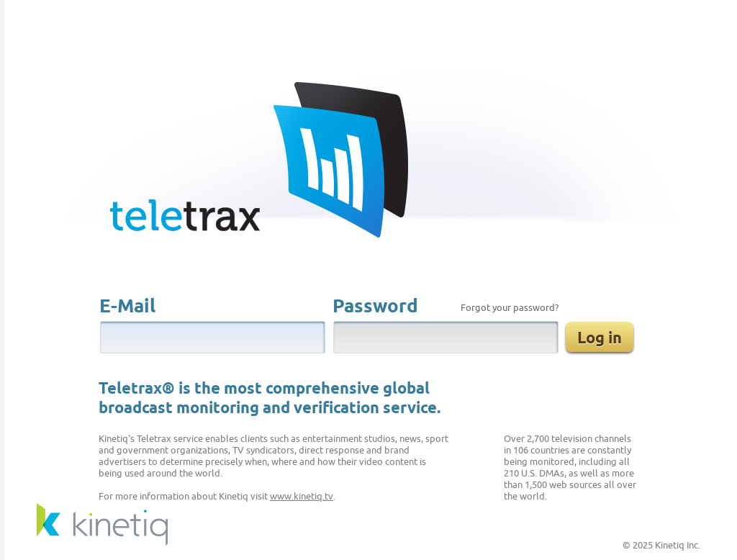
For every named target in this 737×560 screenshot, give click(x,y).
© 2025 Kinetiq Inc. (661, 546)
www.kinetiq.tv (302, 497)
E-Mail (127, 308)
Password (375, 308)
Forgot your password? (510, 308)
